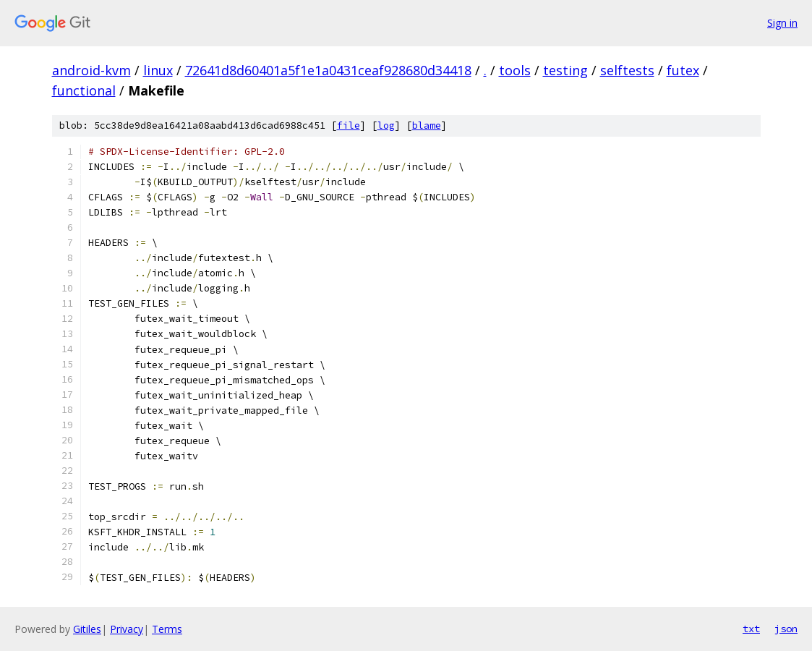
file (349, 125)
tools (515, 70)
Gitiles (87, 629)
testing (565, 70)
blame (427, 125)
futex (683, 70)
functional (84, 90)
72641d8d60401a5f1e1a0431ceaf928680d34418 (328, 70)
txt (751, 629)
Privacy (127, 629)
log (386, 125)
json (786, 629)
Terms (167, 629)
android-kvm (91, 70)
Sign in (782, 23)
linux (158, 70)
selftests (627, 70)
